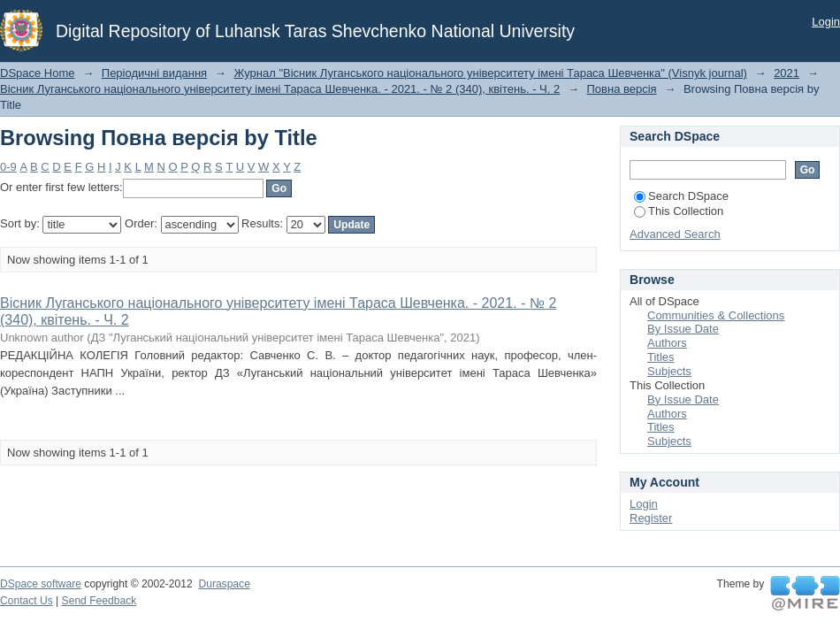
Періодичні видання (154, 73)
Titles (661, 357)
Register (651, 518)
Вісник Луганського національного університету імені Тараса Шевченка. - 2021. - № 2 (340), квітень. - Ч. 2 (280, 89)
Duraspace (224, 584)
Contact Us (27, 601)
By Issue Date (683, 329)
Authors (667, 343)
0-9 (8, 167)
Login (826, 22)
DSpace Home (38, 73)
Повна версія (622, 89)
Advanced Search (675, 234)
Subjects (669, 371)
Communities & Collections (716, 315)
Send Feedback (99, 601)
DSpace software (41, 584)
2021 (787, 73)
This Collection (679, 211)
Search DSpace (681, 196)
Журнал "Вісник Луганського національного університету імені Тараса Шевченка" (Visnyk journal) (490, 73)
